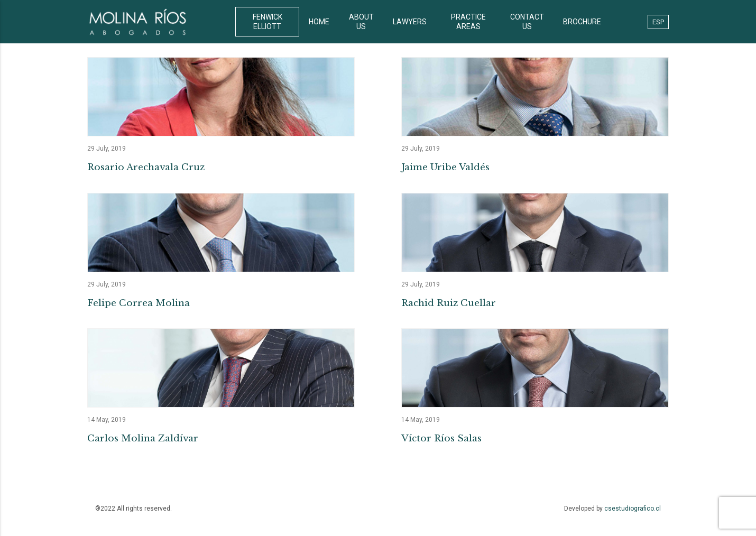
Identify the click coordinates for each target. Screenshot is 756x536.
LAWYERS (410, 22)
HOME (319, 22)
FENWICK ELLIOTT (268, 22)
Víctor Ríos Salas (441, 438)
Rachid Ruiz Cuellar (449, 303)
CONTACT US (527, 22)
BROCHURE (582, 22)
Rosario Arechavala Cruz (146, 167)
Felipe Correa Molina (139, 303)
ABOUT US (361, 22)
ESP (658, 22)
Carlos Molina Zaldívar (143, 438)
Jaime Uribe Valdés (445, 167)
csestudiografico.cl (633, 509)
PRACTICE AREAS (468, 22)
